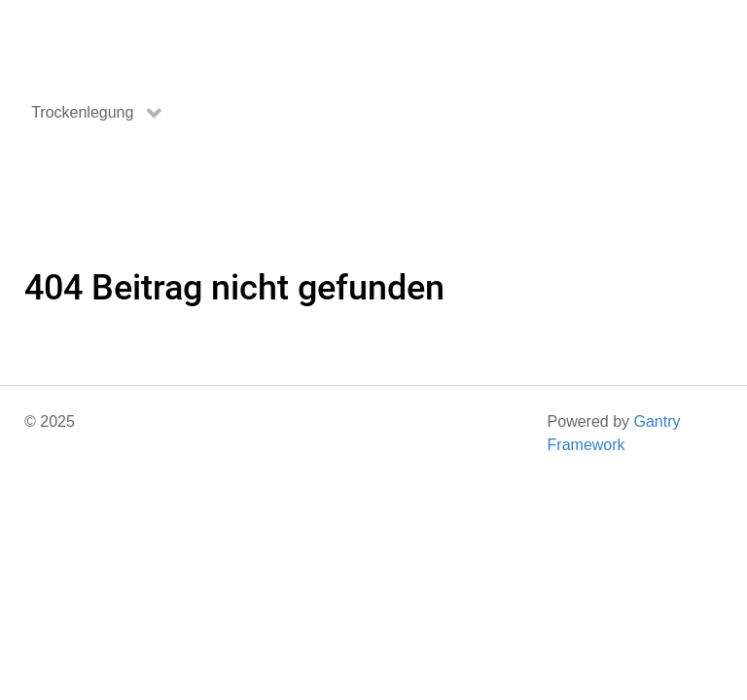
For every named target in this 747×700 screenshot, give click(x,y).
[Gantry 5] (97, 41)
